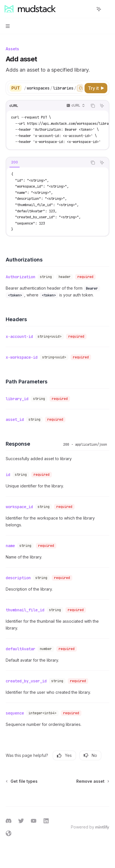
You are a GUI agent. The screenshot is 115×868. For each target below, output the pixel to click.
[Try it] (96, 88)
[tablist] (47, 163)
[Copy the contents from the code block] (93, 106)
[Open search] (88, 9)
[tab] (15, 162)
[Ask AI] (102, 106)
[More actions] (108, 9)
